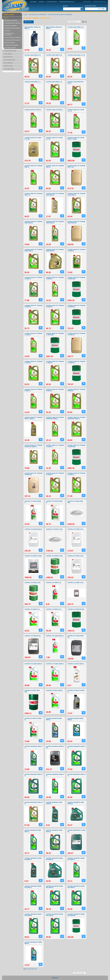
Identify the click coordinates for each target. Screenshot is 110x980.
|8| (36, 969)
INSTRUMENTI (8, 57)
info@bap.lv (55, 978)
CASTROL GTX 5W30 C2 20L (76, 529)
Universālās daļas (9, 69)
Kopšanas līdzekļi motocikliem (12, 28)
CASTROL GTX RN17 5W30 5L (54, 690)
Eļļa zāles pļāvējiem (10, 43)
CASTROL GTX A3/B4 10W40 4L (33, 664)
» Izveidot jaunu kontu (99, 2)
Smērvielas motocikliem (13, 26)
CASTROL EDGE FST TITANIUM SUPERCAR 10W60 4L (76, 418)
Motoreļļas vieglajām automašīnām (60, 15)
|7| (34, 969)
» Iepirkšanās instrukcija (66, 2)
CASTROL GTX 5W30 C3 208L (54, 556)
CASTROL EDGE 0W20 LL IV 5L (76, 55)
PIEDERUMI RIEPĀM (10, 51)
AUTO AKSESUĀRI (9, 60)
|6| (33, 969)
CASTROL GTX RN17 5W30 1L (76, 664)
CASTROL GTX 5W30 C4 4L (32, 609)
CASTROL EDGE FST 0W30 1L (33, 110)
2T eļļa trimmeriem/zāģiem (11, 45)
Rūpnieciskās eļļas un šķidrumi (13, 38)
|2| (26, 969)
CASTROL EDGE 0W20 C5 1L (76, 27)
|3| (27, 969)
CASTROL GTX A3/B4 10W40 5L (55, 664)
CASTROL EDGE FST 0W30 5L (55, 110)
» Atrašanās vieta (51, 2)
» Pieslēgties (87, 2)
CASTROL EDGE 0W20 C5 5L (54, 55)
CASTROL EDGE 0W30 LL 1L (33, 82)
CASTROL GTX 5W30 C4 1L (54, 583)
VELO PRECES (8, 63)
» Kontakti (41, 2)
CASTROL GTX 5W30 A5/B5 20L (33, 529)
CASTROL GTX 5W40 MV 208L (76, 609)
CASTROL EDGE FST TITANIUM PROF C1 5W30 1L (33, 418)
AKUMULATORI (8, 66)
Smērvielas (13, 31)
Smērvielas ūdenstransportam (13, 40)
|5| (31, 969)
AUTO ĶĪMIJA (8, 54)
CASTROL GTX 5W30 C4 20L (76, 583)
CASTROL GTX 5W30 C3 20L (76, 556)
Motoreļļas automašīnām (13, 21)
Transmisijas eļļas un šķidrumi (13, 23)
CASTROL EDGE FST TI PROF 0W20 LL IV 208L (76, 138)
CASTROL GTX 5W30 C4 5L (54, 609)
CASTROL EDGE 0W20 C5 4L (33, 55)
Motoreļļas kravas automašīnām (9, 34)
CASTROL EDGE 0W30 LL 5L (54, 82)
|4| (29, 969)
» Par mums (33, 2)
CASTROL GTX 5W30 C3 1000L (33, 556)
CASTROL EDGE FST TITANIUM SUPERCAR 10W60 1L (55, 418)
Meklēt (65, 6)
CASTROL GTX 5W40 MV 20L (33, 636)
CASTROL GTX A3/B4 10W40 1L (55, 636)
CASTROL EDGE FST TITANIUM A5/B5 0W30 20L (76, 222)
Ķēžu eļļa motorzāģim (10, 48)
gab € (102, 9)
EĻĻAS (6, 18)
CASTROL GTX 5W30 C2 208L (54, 529)
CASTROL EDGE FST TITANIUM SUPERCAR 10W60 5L (33, 446)
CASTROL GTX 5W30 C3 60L (33, 583)
